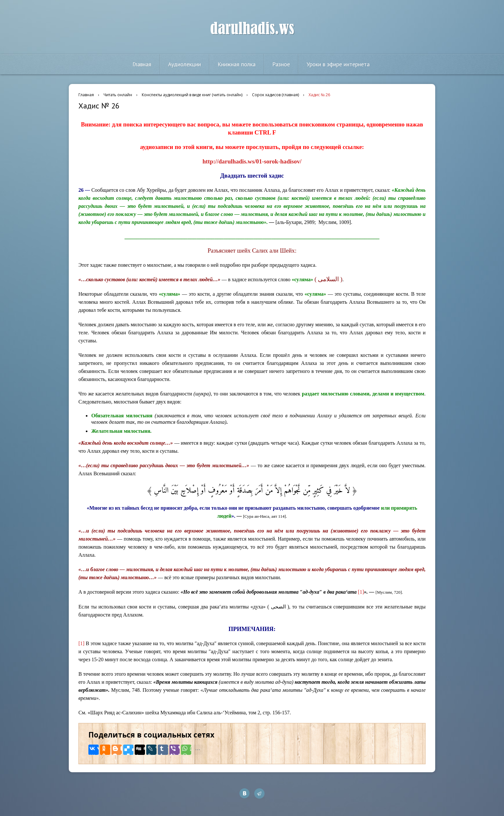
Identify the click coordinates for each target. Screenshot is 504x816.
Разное (281, 64)
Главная (142, 64)
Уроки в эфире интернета (338, 64)
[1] (361, 592)
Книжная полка (237, 64)
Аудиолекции (184, 64)
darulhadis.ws (252, 29)
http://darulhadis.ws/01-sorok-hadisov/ (252, 161)
